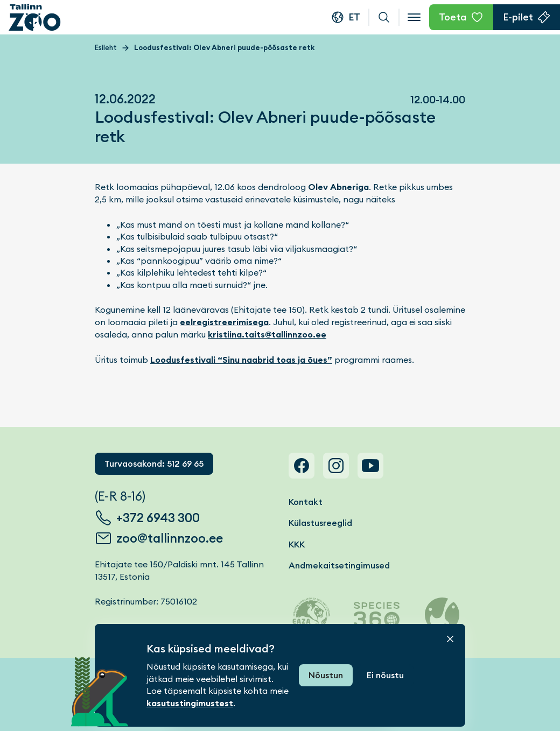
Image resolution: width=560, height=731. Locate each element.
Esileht (106, 48)
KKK (297, 544)
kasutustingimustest (190, 703)
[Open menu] (414, 17)
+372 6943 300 (158, 518)
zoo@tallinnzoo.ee (170, 538)
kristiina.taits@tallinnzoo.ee (267, 335)
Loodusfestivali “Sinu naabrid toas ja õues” (241, 360)
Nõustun (326, 675)
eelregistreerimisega (224, 322)
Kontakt (306, 502)
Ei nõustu (385, 675)
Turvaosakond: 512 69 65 (154, 464)
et (354, 17)
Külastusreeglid (320, 523)
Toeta (453, 17)
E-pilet (518, 17)
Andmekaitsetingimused (339, 565)
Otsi (384, 17)
